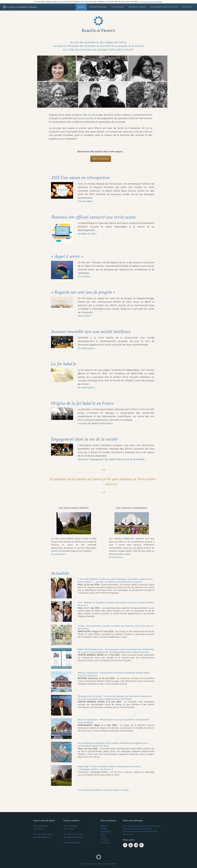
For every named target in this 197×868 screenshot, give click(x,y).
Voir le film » (85, 277)
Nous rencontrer (101, 159)
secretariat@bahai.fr (42, 837)
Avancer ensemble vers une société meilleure (91, 332)
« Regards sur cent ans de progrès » (83, 292)
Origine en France (137, 7)
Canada (104, 829)
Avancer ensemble (98, 7)
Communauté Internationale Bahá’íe (138, 832)
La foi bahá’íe (118, 7)
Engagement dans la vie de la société (84, 439)
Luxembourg (106, 832)
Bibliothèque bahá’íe (72, 843)
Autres (103, 843)
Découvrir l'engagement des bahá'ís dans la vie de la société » (112, 459)
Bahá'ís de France (21, 7)
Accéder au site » (87, 234)
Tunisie (104, 837)
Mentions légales (110, 864)
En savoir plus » (87, 348)
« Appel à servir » (67, 256)
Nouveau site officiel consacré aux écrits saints (93, 217)
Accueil (81, 7)
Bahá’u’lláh (81, 115)
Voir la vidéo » (86, 201)
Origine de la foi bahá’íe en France (83, 403)
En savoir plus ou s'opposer (151, 2)
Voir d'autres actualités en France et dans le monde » (104, 790)
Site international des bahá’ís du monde (140, 826)
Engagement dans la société (164, 7)
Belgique (104, 826)
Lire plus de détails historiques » (96, 423)
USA (102, 840)
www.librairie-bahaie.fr (73, 837)
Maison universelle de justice (135, 829)
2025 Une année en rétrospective (80, 178)
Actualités (187, 7)
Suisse (103, 834)
